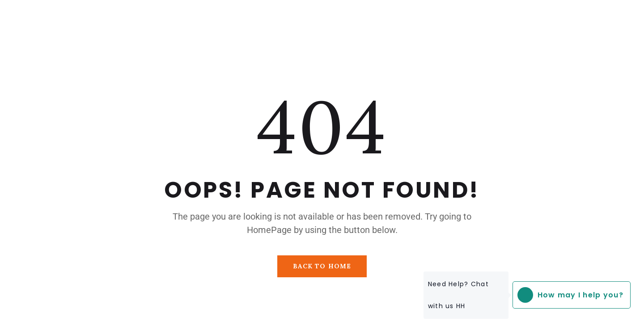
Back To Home (322, 266)
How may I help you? (568, 295)
